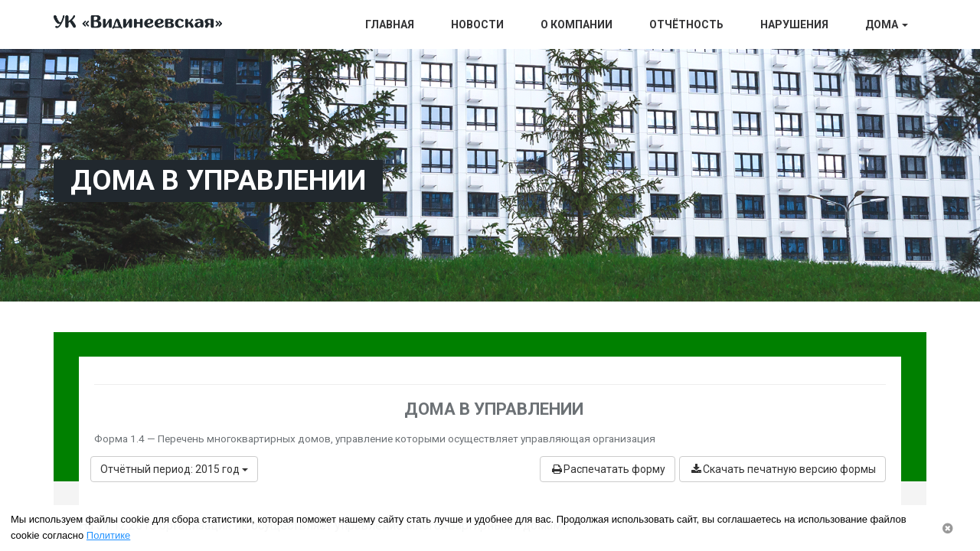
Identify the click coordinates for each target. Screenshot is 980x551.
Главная (390, 24)
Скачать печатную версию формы (782, 469)
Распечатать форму (608, 469)
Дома (887, 24)
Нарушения (794, 24)
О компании (577, 24)
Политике (108, 535)
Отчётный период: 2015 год (174, 469)
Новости (477, 24)
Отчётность (686, 24)
